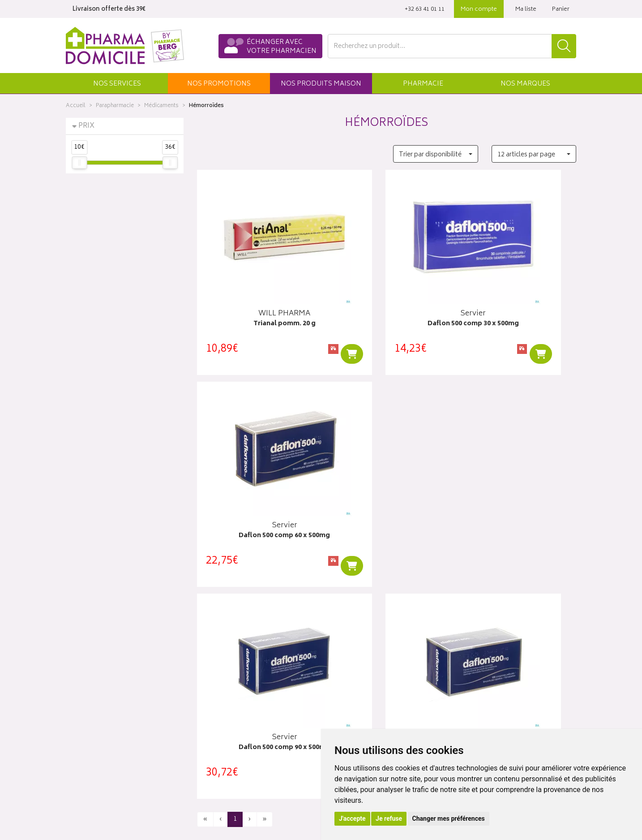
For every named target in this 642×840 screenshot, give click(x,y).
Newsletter (212, 708)
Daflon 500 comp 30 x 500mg (386, 307)
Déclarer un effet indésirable (237, 729)
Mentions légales (221, 750)
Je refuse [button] (389, 818)
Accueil (76, 106)
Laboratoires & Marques (230, 667)
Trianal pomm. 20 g (255, 307)
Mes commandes (352, 677)
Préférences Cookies (227, 781)
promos (219, 84)
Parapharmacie (115, 106)
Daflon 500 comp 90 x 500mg (256, 502)
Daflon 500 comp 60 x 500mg (518, 307)
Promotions (214, 677)
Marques (525, 84)
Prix (86, 126)
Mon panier (343, 688)
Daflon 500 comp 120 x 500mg (386, 502)
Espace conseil (218, 698)
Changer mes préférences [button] (449, 818)
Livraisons (473, 667)
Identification (346, 656)
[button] (117, 83)
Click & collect (479, 656)
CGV (203, 740)
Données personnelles (229, 760)
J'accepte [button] (352, 818)
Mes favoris (344, 698)
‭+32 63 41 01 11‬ (425, 10)
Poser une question (94, 667)
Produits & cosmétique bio (234, 688)
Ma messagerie (349, 708)
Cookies (209, 771)
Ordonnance (215, 719)
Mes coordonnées (354, 667)
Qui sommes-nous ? (95, 656)
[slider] (79, 163)
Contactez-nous (89, 677)
